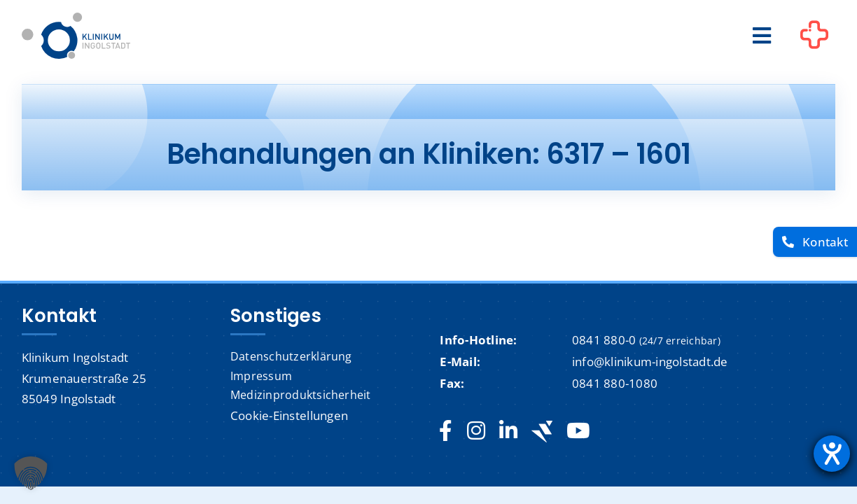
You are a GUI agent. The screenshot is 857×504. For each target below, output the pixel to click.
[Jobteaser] (542, 432)
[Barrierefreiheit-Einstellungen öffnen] (832, 454)
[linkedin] (508, 431)
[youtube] (578, 431)
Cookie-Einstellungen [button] (289, 415)
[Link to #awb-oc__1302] (814, 38)
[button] (31, 473)
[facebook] (446, 431)
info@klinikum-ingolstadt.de (650, 362)
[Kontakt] (815, 242)
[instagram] (476, 431)
